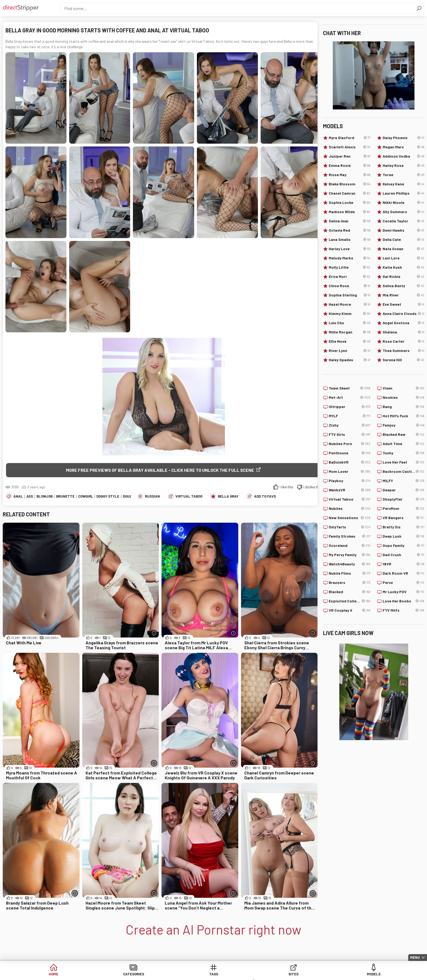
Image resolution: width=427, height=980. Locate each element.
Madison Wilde (350, 212)
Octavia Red (350, 230)
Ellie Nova (350, 341)
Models (255, 974)
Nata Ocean (403, 249)
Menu (415, 957)
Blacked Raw (403, 434)
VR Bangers (403, 518)
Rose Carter (403, 341)
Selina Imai (350, 221)
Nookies (403, 397)
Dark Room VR (403, 573)
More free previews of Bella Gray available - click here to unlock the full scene (160, 470)
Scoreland (350, 546)
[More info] (154, 633)
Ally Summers (403, 212)
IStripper (350, 407)
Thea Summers (403, 351)
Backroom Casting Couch (403, 471)
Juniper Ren (350, 156)
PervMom (403, 509)
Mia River (403, 295)
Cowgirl (86, 497)
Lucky (297, 974)
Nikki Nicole (403, 203)
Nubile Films (350, 573)
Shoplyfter (403, 499)
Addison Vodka (403, 156)
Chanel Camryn (350, 193)
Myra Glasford (350, 138)
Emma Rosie (350, 166)
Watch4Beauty (350, 564)
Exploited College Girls (350, 601)
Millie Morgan (350, 332)
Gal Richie (403, 277)
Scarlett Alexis (350, 147)
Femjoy (403, 425)
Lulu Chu (350, 323)
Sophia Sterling (350, 295)
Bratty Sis (403, 527)
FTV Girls (350, 434)
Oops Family (403, 546)
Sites (214, 974)
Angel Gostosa (403, 323)
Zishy (350, 425)
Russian (152, 497)
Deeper (403, 490)
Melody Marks (350, 258)
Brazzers (350, 583)
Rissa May (350, 175)
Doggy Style (108, 497)
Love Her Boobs (403, 601)
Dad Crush (403, 555)
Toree (403, 175)
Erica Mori (350, 277)
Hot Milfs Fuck (403, 416)
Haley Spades (350, 360)
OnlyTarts (350, 527)
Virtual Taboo (189, 497)
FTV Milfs (403, 610)
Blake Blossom (350, 184)
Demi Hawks (403, 230)
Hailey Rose (403, 166)
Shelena (403, 332)
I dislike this (312, 487)
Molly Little (350, 267)
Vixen (403, 388)
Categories (130, 974)
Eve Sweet (403, 304)
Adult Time (403, 444)
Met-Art (350, 397)
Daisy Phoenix (403, 138)
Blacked (350, 592)
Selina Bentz (403, 286)
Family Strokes (350, 536)
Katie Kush (403, 267)
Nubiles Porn (350, 444)
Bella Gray (228, 497)
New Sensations (350, 518)
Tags (172, 974)
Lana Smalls (350, 240)
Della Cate (403, 240)
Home (89, 974)
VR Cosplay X (350, 610)
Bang (403, 407)
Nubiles (350, 509)
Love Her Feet (403, 462)
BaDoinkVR (350, 462)
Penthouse (350, 453)
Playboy (350, 481)
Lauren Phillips (403, 193)
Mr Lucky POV (403, 592)
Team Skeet (350, 388)
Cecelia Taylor (403, 221)
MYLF (350, 416)
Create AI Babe (338, 974)
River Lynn (350, 351)
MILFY (403, 481)
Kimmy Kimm (350, 314)
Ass (30, 497)
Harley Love (350, 249)
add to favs (265, 497)
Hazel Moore (350, 304)
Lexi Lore (403, 258)
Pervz (403, 583)
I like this (286, 487)
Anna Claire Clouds (403, 314)
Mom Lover (350, 471)
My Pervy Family (350, 555)
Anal (18, 497)
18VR (403, 564)
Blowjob (45, 497)
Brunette (65, 497)
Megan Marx (403, 147)
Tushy (403, 453)
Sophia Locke (350, 203)
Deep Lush (403, 536)
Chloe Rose (350, 286)
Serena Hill (403, 360)
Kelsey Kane (403, 184)
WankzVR (350, 490)
